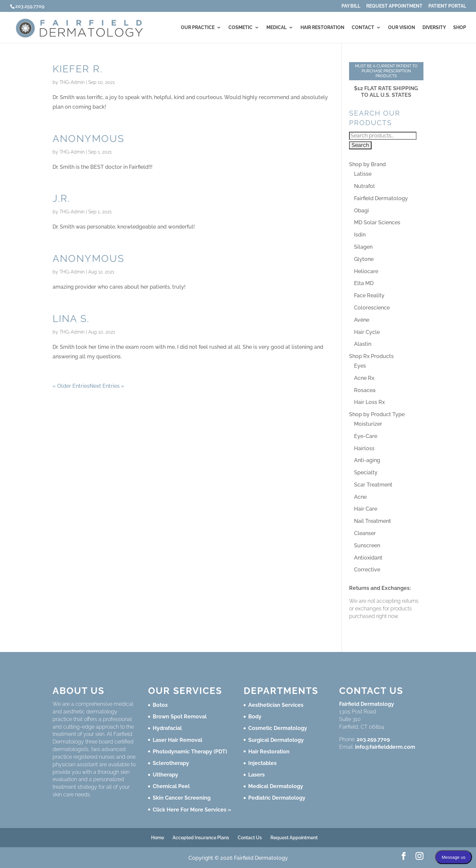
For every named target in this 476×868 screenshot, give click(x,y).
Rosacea (365, 390)
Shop (460, 28)
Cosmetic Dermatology (278, 728)
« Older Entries (71, 386)
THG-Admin (72, 82)
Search (360, 145)
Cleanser (365, 533)
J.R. (61, 198)
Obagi (361, 211)
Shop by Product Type (377, 414)
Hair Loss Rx (369, 402)
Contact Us (250, 838)
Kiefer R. (78, 69)
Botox (160, 705)
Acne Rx (364, 378)
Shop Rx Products (371, 356)
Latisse (363, 174)
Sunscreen (367, 545)
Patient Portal (447, 6)
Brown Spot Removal (180, 717)
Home (158, 838)
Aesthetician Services (276, 705)
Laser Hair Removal (178, 740)
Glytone (364, 259)
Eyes (360, 366)
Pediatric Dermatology (277, 798)
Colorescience (372, 308)
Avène (362, 320)
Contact (363, 28)
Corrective (367, 570)
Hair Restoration (322, 28)
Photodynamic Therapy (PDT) (190, 752)
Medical (277, 28)
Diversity (434, 28)
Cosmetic (240, 28)
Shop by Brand (367, 164)
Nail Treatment (373, 521)
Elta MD (364, 283)
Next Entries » (107, 386)
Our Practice (198, 28)
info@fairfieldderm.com (385, 747)
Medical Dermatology (276, 786)
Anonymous (88, 139)
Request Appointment (394, 6)
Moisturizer (368, 424)
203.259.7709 (373, 739)
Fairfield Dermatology (381, 198)
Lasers (257, 775)
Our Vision (402, 28)
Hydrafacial (167, 728)
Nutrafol (364, 186)
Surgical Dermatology (276, 740)
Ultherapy (165, 775)
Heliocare (366, 271)
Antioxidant (368, 558)
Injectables (262, 763)
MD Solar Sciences (377, 222)
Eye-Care (366, 436)
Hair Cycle (367, 332)
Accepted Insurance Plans (201, 838)
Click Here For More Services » (192, 810)
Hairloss (364, 448)
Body (255, 717)
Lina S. (71, 319)
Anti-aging (367, 460)
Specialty (366, 472)
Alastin (363, 344)
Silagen (363, 247)
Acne (360, 497)
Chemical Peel (171, 786)
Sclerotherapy (171, 763)
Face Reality (369, 295)
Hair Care (366, 509)
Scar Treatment (373, 485)
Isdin (360, 235)
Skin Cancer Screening (182, 798)
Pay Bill (351, 6)
